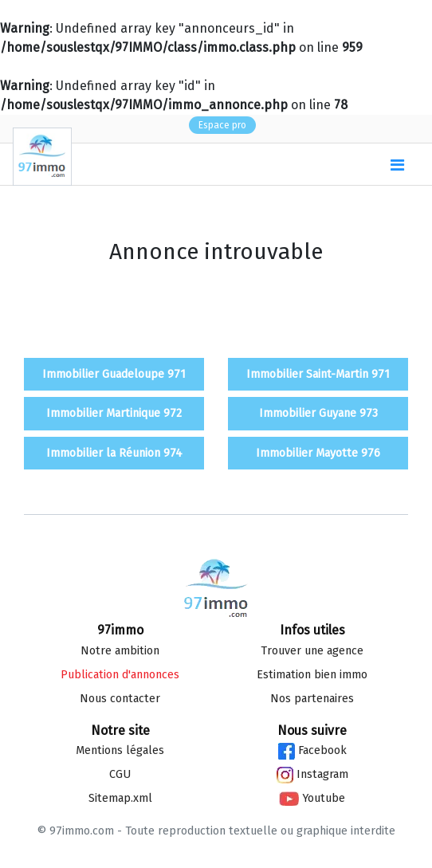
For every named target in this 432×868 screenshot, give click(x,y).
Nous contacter (120, 699)
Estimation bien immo (312, 675)
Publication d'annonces (120, 675)
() (359, 165)
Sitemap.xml (120, 798)
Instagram (312, 774)
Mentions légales (120, 750)
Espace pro (222, 125)
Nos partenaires (312, 699)
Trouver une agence (312, 651)
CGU (120, 774)
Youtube (312, 798)
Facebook (312, 750)
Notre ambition (120, 651)
